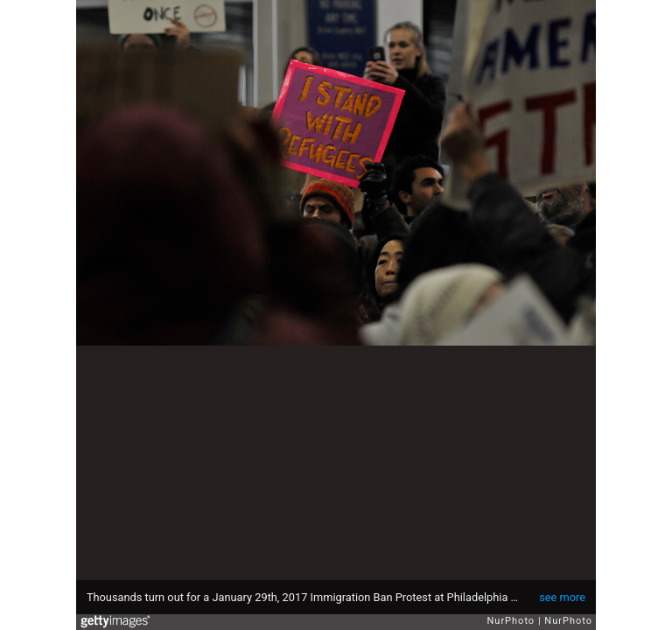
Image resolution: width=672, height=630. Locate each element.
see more (562, 597)
